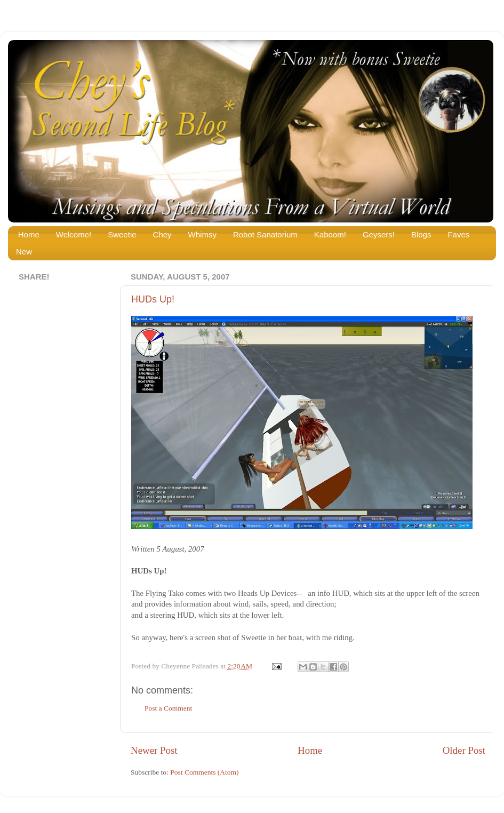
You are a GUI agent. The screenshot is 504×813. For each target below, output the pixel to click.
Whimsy (202, 234)
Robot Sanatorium (265, 234)
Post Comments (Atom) (204, 772)
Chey (162, 234)
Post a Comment (168, 708)
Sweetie (122, 234)
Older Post (464, 750)
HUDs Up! (153, 299)
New (24, 252)
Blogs (421, 234)
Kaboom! (330, 234)
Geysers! (379, 234)
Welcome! (74, 234)
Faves (458, 234)
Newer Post (154, 750)
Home (29, 234)
